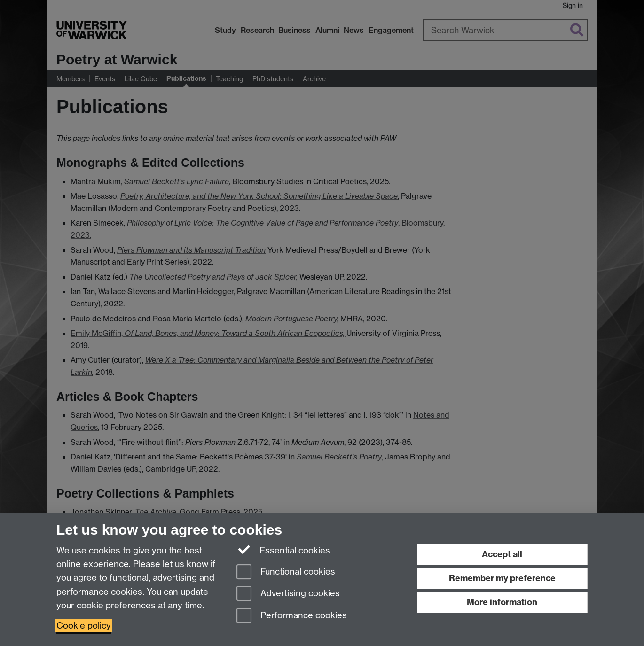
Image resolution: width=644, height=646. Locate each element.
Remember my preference (502, 578)
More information (502, 602)
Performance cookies (292, 616)
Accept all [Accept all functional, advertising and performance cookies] (502, 554)
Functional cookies (286, 572)
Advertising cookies (288, 594)
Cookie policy (84, 626)
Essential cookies (283, 550)
